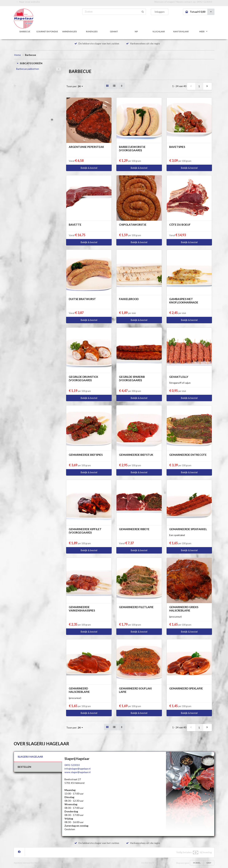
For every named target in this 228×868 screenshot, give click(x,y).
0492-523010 (204, 2)
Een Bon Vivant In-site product (154, 863)
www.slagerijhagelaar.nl (77, 772)
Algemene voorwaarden (24, 863)
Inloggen (160, 12)
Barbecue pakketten (28, 69)
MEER (203, 31)
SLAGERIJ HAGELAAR (30, 757)
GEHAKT (114, 31)
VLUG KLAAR (159, 31)
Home (18, 55)
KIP (136, 31)
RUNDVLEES (92, 31)
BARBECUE (25, 31)
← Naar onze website (28, 2)
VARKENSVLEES (69, 31)
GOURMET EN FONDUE (47, 31)
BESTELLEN (24, 767)
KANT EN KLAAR (181, 31)
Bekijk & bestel (89, 168)
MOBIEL (197, 863)
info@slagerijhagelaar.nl (77, 769)
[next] (207, 86)
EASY (209, 863)
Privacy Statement (42, 863)
